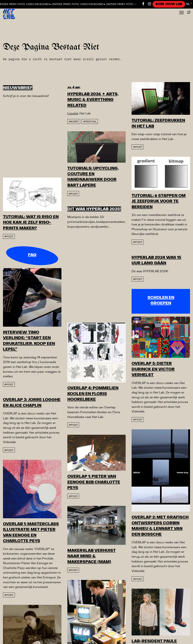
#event (74, 122)
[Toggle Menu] (181, 13)
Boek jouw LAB (169, 4)
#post (75, 217)
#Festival (90, 122)
